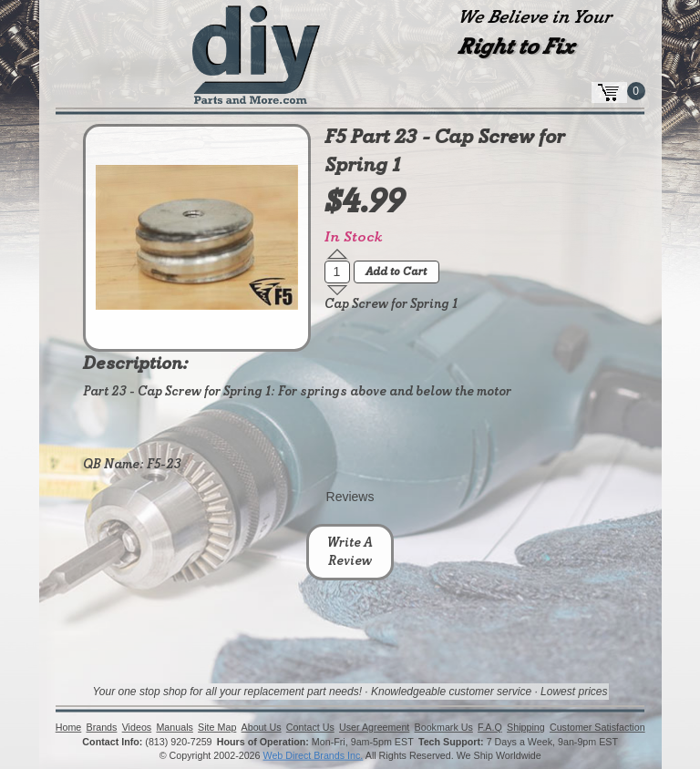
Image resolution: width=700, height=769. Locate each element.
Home (69, 728)
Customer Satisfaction (597, 728)
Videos (136, 728)
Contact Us (310, 728)
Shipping (526, 728)
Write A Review (350, 552)
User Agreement (374, 728)
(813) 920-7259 (178, 742)
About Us (261, 728)
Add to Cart (396, 272)
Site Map (217, 728)
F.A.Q (490, 728)
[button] (337, 254)
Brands (101, 728)
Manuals (174, 728)
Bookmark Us (443, 728)
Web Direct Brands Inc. (313, 756)
